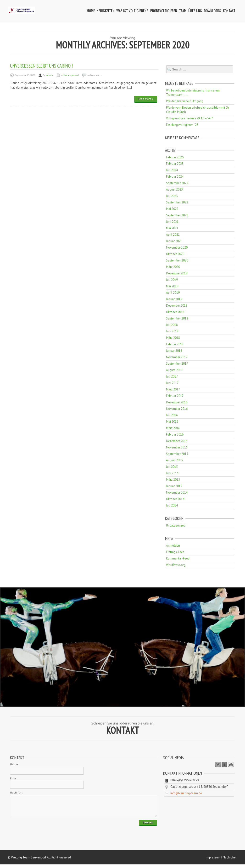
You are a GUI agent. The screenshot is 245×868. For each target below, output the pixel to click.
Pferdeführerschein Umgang (185, 101)
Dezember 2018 (177, 306)
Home (91, 11)
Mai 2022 (172, 209)
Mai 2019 (172, 286)
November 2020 (177, 248)
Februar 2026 (175, 157)
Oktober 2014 (175, 499)
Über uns (195, 11)
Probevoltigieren (164, 11)
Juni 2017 (172, 383)
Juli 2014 (172, 505)
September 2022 (177, 202)
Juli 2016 (172, 415)
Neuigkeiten (106, 11)
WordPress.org (176, 565)
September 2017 (177, 364)
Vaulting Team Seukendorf (29, 861)
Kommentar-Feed (178, 558)
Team (183, 11)
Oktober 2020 (175, 254)
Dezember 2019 (177, 273)
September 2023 (177, 183)
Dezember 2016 (177, 402)
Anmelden (173, 546)
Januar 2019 (174, 299)
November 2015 (177, 447)
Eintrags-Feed (175, 552)
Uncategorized (71, 75)
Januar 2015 (174, 486)
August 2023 (174, 189)
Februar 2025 (175, 164)
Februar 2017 (175, 396)
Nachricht (16, 792)
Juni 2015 (172, 473)
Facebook (224, 765)
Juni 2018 (172, 331)
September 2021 (177, 215)
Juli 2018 (172, 325)
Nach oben (230, 861)
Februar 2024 (175, 177)
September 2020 (177, 260)
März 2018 (173, 338)
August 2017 (174, 370)
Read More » (146, 99)
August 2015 (174, 460)
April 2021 (173, 235)
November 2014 (177, 493)
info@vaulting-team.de (186, 793)
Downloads (212, 11)
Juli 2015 (172, 467)
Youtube (231, 765)
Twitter (218, 765)
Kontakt (229, 11)
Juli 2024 (172, 170)
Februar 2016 (175, 434)
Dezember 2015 (177, 441)
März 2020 (173, 267)
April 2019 (173, 293)
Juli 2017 (172, 376)
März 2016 (173, 428)
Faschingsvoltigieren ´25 (182, 125)
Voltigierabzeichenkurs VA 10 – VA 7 (189, 118)
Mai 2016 (172, 422)
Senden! (148, 826)
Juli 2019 (172, 280)
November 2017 (177, 357)
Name (14, 764)
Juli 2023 (172, 196)
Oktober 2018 (175, 312)
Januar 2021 (174, 241)
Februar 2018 (175, 344)
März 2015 (173, 480)
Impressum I (214, 861)
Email (14, 778)
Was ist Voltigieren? (132, 11)
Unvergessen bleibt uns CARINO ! (41, 66)
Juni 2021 (172, 222)
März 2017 (173, 389)
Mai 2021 (172, 228)
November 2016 (177, 409)
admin (49, 75)
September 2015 (177, 454)
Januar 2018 (174, 351)
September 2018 (177, 318)
